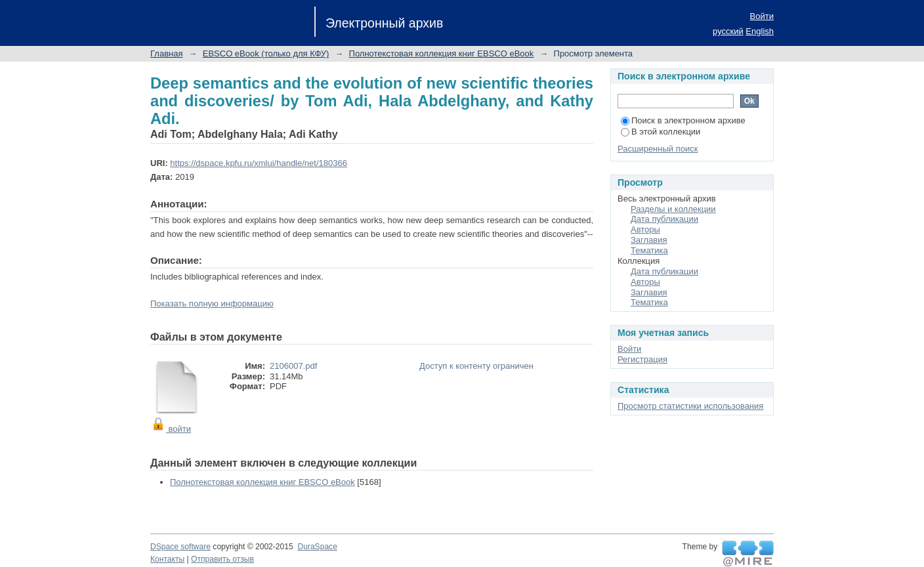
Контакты (167, 559)
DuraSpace (317, 547)
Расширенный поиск (658, 149)
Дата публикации (664, 219)
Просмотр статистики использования (690, 406)
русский (728, 31)
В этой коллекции (661, 132)
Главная (166, 53)
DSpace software (180, 547)
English (760, 31)
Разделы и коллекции (673, 209)
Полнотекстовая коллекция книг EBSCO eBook (442, 53)
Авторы (645, 229)
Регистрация (642, 359)
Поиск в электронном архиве (683, 120)
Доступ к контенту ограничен (476, 366)
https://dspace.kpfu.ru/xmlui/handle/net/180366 (259, 163)
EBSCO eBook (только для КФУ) (266, 53)
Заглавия (649, 240)
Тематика (649, 250)
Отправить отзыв (222, 559)
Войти (762, 16)
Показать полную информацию (212, 304)
